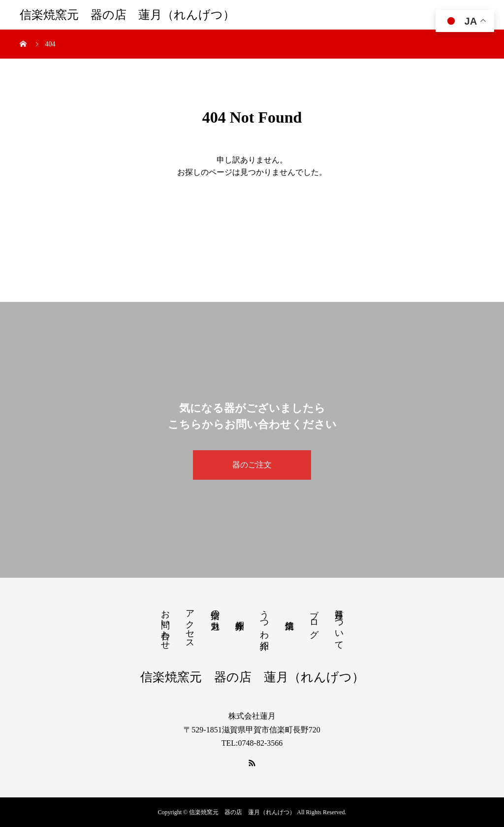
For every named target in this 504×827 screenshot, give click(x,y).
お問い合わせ (165, 625)
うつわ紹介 (264, 619)
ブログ (314, 619)
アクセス (190, 624)
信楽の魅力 (215, 610)
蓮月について (339, 625)
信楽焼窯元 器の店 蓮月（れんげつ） (127, 15)
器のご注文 (252, 465)
